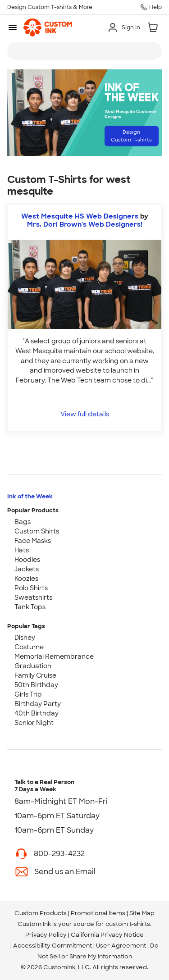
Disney (25, 638)
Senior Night (34, 723)
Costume (29, 647)
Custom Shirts (37, 531)
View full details (85, 414)
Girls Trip (28, 694)
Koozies (26, 579)
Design (131, 136)
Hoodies (27, 560)
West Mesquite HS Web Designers (80, 216)
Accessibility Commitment (53, 946)
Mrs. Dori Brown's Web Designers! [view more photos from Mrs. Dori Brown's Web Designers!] (85, 224)
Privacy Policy (46, 935)
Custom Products (41, 913)
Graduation (33, 666)
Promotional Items (98, 913)
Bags (23, 522)
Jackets (27, 569)
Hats (22, 550)
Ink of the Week (30, 496)
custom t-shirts (128, 924)
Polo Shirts (31, 588)
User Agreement (121, 946)
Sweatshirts (33, 597)
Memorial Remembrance (54, 656)
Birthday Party (38, 704)
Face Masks (33, 541)
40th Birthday (37, 713)
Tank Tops (30, 607)
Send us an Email (65, 872)
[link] (48, 27)
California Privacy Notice (107, 935)
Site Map (142, 913)
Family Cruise (35, 675)
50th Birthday (36, 685)
